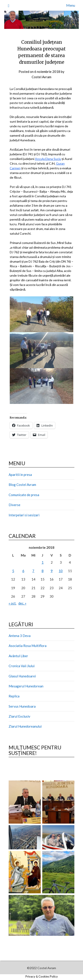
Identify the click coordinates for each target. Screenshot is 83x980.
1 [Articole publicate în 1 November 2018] (43, 562)
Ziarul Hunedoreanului (25, 726)
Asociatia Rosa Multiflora (28, 646)
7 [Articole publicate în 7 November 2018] (33, 571)
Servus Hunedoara (22, 706)
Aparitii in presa (20, 475)
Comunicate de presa (24, 495)
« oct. (13, 603)
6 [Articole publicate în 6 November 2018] (23, 571)
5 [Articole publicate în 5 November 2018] (13, 571)
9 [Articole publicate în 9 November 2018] (52, 571)
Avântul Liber (18, 656)
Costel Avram (41, 77)
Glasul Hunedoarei (22, 676)
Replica (14, 696)
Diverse (14, 505)
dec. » (22, 603)
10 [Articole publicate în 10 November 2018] (61, 571)
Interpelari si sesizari (24, 515)
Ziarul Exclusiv (19, 716)
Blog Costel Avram (22, 485)
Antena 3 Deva (20, 636)
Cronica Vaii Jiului (22, 666)
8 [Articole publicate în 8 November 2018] (43, 571)
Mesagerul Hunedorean (26, 686)
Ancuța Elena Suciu (48, 159)
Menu (71, 5)
